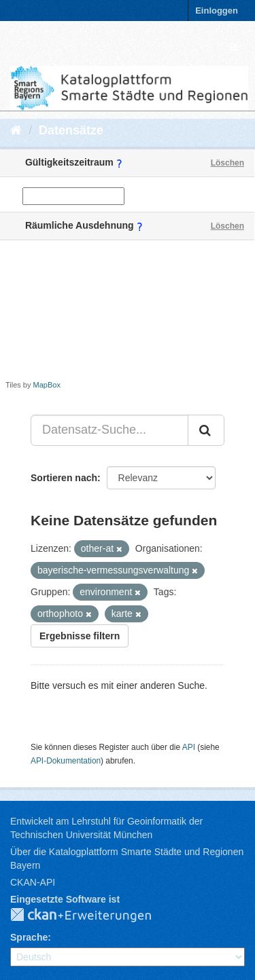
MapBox (47, 385)
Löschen (227, 163)
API (189, 747)
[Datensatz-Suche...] (109, 430)
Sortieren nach (64, 478)
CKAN (92, 916)
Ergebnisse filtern (80, 636)
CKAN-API (33, 882)
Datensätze (71, 130)
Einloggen (217, 11)
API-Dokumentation (66, 761)
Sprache (29, 937)
